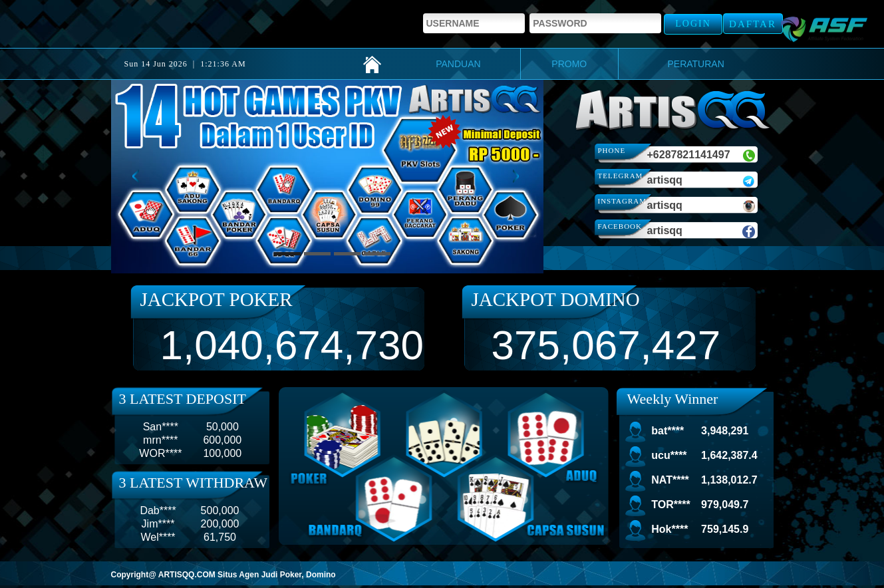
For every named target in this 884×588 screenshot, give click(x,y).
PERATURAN (695, 64)
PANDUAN (458, 64)
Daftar (753, 24)
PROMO (569, 64)
